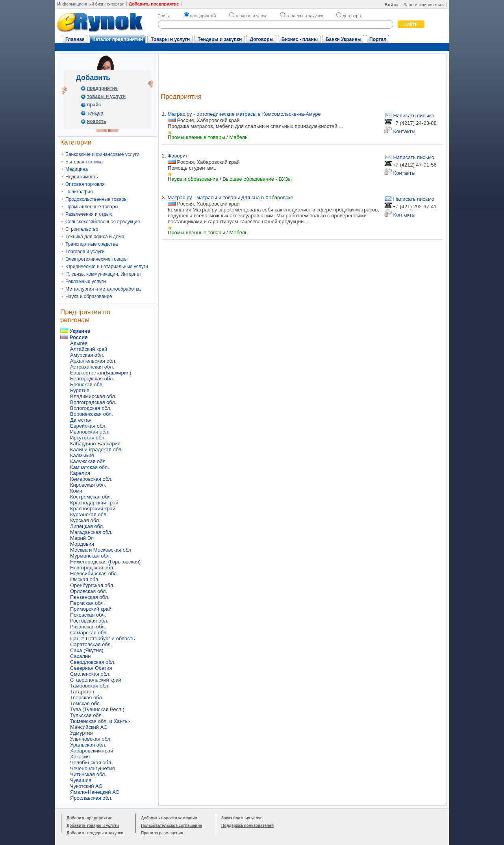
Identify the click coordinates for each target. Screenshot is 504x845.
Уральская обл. (88, 745)
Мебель (238, 137)
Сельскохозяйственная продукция (103, 222)
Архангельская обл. (93, 361)
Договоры (261, 39)
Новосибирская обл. (94, 574)
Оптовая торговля (85, 184)
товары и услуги (106, 96)
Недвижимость (82, 177)
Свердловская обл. (93, 662)
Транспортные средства (92, 244)
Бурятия (80, 390)
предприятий (200, 16)
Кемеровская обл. (91, 479)
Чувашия (81, 780)
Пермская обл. (87, 603)
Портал (378, 39)
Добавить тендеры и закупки (95, 833)
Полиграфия (79, 192)
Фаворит (178, 156)
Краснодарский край (94, 503)
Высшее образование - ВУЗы (257, 179)
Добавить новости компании (169, 818)
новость (97, 121)
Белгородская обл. (92, 379)
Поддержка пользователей (247, 826)
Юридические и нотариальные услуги (107, 267)
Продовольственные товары (96, 199)
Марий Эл (82, 538)
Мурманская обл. (91, 556)
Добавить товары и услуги (93, 826)
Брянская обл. (87, 385)
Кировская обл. (88, 485)
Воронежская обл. (92, 414)
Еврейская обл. (88, 426)
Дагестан (81, 420)
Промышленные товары (92, 207)
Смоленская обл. (90, 674)
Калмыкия (82, 455)
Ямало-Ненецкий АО (95, 792)
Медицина (77, 169)
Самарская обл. (89, 633)
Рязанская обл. (88, 627)
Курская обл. (85, 520)
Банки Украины (344, 39)
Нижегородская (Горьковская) (105, 562)
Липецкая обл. (87, 526)
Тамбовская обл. (90, 686)
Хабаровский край (92, 751)
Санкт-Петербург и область (103, 638)
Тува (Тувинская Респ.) (97, 709)
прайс (94, 105)
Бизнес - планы (300, 39)
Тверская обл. (87, 698)
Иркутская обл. (88, 438)
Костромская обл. (91, 497)
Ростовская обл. (89, 621)
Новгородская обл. (92, 568)
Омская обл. (85, 579)
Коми (76, 491)
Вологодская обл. (91, 408)
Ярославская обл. (91, 798)
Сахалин (80, 656)
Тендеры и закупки (220, 39)
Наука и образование (89, 296)
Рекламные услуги (86, 282)
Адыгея (79, 343)
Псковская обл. (88, 615)
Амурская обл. (87, 355)
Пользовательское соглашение (171, 826)
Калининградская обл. (96, 449)
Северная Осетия (91, 668)
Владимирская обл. (93, 396)
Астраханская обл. (92, 367)
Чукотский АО (86, 786)
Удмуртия (81, 733)
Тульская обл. (86, 715)
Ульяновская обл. (91, 739)
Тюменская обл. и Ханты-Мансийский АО (100, 724)
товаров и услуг (248, 16)
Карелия (80, 473)
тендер (95, 113)
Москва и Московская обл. (101, 550)
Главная (75, 39)
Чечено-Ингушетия (92, 768)
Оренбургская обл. (92, 585)
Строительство (82, 229)
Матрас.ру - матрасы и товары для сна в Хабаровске (230, 197)
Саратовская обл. (91, 644)
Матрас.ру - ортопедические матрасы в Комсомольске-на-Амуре (244, 114)
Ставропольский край (96, 680)
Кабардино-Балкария (95, 444)
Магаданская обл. (91, 532)
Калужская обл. (88, 461)
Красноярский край (93, 509)
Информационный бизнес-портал (91, 4)
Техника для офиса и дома (95, 237)
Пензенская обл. (90, 597)
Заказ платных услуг (242, 818)
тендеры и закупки (302, 16)
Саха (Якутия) (87, 650)
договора (349, 16)
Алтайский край (89, 349)
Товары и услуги (170, 39)
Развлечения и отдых (89, 214)
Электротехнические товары (96, 259)
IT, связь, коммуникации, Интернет (103, 274)
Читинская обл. (88, 774)
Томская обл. (86, 703)
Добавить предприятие (89, 818)
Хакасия (80, 757)
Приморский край (91, 609)
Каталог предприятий (118, 39)
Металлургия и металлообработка (103, 289)
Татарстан (82, 692)
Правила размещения (162, 833)
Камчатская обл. (90, 467)
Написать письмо (409, 116)
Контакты (400, 131)
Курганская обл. (89, 514)
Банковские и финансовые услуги (102, 154)
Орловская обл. (89, 591)
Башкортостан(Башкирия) (101, 373)
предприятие (102, 88)
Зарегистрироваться (424, 5)
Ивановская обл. (90, 432)
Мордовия (82, 544)
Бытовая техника (84, 162)
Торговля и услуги (85, 252)
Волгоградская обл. (93, 402)
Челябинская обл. (91, 763)
